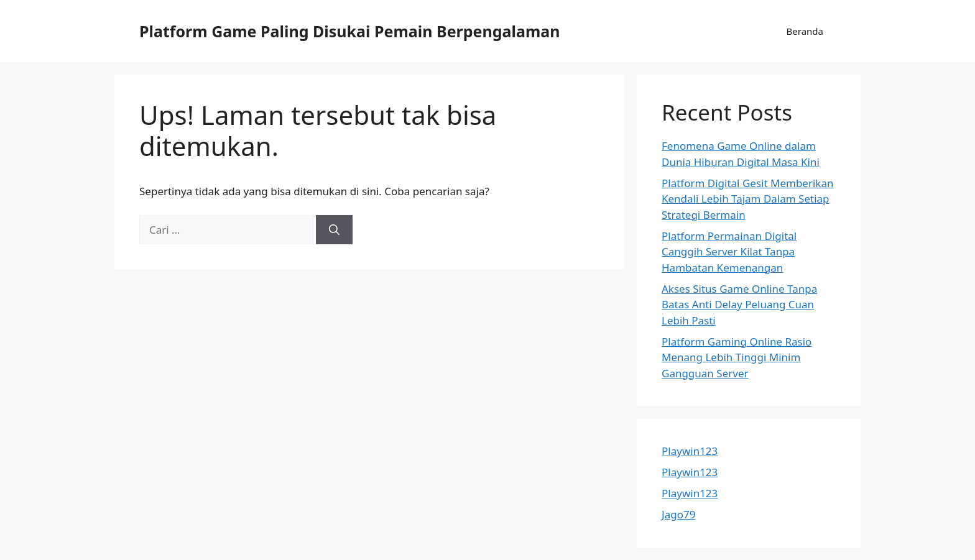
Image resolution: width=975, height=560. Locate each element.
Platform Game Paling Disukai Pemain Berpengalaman (350, 31)
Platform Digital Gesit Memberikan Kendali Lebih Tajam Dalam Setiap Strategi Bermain (747, 199)
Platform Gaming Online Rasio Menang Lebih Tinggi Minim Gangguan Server (737, 357)
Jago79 (678, 514)
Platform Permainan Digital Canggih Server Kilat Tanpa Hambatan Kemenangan (729, 252)
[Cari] (334, 230)
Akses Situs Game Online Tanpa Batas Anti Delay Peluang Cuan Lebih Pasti (739, 305)
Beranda (805, 31)
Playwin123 (690, 451)
